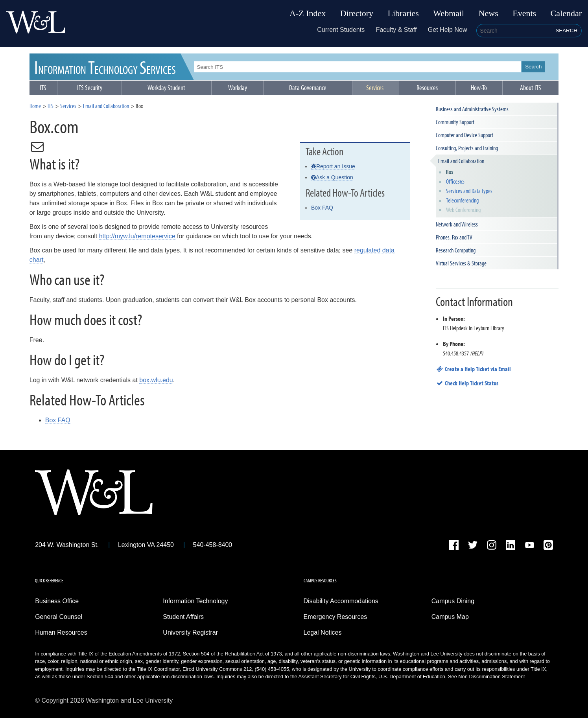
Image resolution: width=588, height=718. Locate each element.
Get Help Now (448, 30)
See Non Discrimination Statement (487, 677)
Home (35, 106)
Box (450, 172)
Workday (238, 87)
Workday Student (166, 87)
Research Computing (456, 250)
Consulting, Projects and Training (467, 148)
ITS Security (90, 87)
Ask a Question (332, 177)
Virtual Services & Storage (461, 263)
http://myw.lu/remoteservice (137, 236)
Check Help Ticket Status (467, 383)
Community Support (455, 122)
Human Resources (61, 632)
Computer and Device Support (465, 135)
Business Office (57, 601)
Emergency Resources (335, 617)
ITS (105, 67)
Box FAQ (322, 208)
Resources (427, 87)
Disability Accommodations (341, 601)
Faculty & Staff (396, 30)
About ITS (531, 87)
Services (375, 87)
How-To (479, 87)
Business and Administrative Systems (472, 109)
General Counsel (59, 617)
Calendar (566, 13)
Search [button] (566, 30)
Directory (357, 13)
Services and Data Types (469, 191)
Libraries (403, 13)
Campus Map (450, 617)
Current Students (341, 30)
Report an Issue (333, 166)
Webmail (449, 13)
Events (524, 13)
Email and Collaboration (106, 106)
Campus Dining (453, 601)
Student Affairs (183, 617)
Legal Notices (323, 632)
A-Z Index (308, 13)
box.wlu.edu (156, 380)
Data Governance (308, 87)
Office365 (455, 181)
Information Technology (195, 601)
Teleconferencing (462, 200)
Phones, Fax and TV (454, 237)
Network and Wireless (457, 224)
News (488, 13)
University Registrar (190, 632)
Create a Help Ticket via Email (474, 369)
